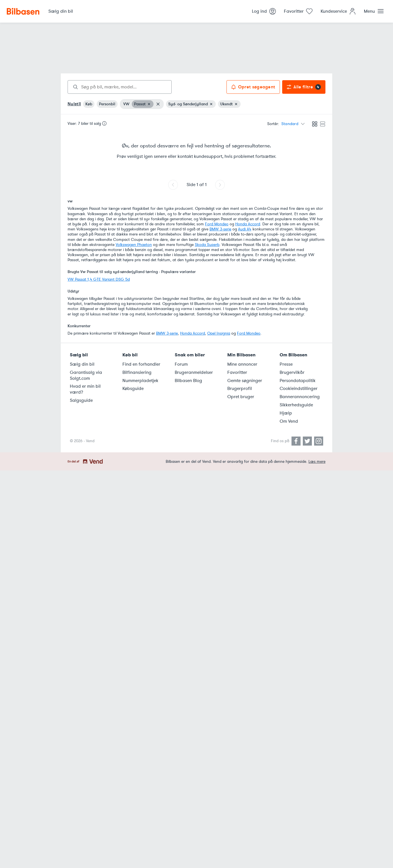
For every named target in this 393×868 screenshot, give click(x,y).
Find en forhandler (141, 364)
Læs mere (317, 462)
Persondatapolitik (298, 381)
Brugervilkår (292, 372)
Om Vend (289, 421)
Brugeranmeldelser (194, 372)
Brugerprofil (240, 389)
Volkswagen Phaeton (134, 245)
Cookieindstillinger (299, 389)
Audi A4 (245, 229)
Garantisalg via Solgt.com (86, 375)
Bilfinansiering (137, 372)
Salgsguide (81, 400)
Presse (286, 364)
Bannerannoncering (300, 397)
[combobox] (120, 87)
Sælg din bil (82, 364)
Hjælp (286, 413)
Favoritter (237, 372)
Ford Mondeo (217, 224)
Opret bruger (241, 397)
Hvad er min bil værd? (85, 389)
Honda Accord (248, 224)
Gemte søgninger (245, 381)
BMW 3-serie (220, 229)
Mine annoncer (242, 364)
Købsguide (133, 389)
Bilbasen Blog (188, 381)
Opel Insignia (219, 333)
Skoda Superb (207, 245)
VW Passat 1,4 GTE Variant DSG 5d (99, 279)
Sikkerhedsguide (296, 405)
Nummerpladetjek (140, 381)
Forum (181, 364)
